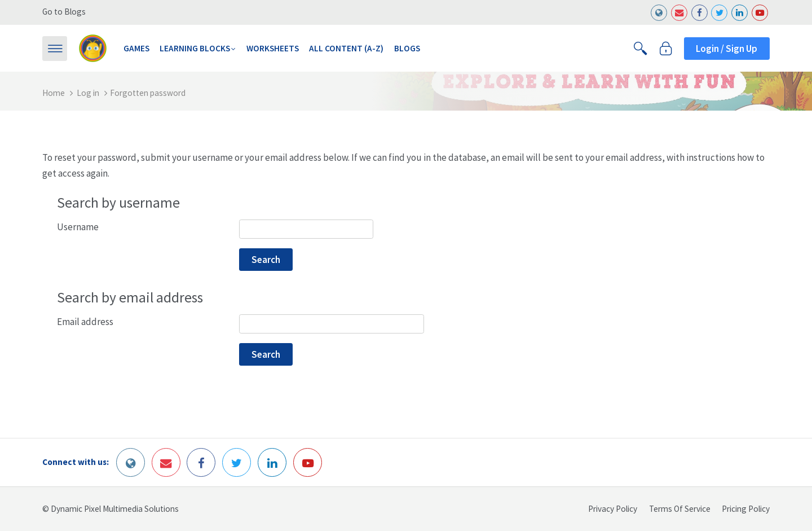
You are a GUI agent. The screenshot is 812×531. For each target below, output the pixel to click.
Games (136, 48)
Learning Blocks (195, 48)
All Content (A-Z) (346, 48)
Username (78, 227)
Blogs (407, 48)
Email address (85, 322)
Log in (88, 93)
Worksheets (273, 48)
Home (54, 93)
